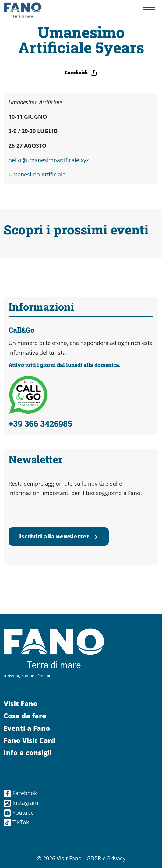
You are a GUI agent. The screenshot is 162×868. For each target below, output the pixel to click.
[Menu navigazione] (149, 10)
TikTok (16, 822)
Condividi (81, 73)
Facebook (20, 793)
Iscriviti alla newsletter (59, 536)
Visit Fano (21, 704)
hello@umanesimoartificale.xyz (49, 160)
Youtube (19, 812)
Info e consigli (28, 752)
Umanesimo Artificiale (37, 174)
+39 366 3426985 (40, 423)
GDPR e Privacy (106, 858)
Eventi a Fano (27, 728)
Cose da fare (25, 716)
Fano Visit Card (29, 740)
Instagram (21, 803)
